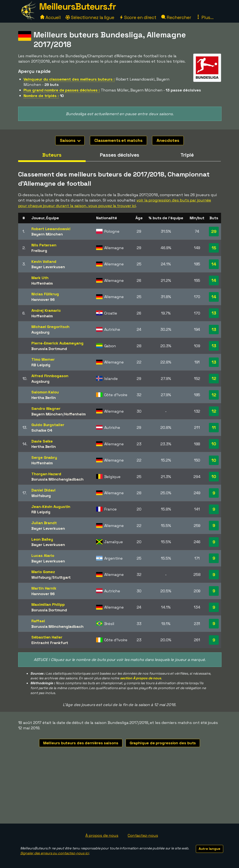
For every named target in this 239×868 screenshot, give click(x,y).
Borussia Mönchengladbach (57, 479)
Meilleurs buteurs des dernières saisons (81, 743)
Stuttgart (62, 577)
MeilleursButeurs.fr (78, 7)
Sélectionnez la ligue (90, 17)
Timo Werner (43, 359)
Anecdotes (168, 140)
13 (214, 313)
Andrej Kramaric (46, 310)
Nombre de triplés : (41, 96)
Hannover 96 (43, 299)
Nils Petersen (44, 245)
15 (214, 248)
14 (214, 264)
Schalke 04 (42, 430)
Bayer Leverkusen (48, 267)
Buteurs (52, 155)
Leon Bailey (42, 539)
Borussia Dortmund (49, 349)
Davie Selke (42, 441)
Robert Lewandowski (51, 229)
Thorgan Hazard (46, 474)
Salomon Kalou (45, 392)
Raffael (38, 621)
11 (214, 428)
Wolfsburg (41, 496)
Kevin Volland (44, 261)
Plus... (205, 17)
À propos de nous (102, 835)
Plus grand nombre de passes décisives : (62, 90)
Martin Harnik (44, 588)
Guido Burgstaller (48, 425)
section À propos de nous (141, 678)
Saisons (70, 140)
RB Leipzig (41, 365)
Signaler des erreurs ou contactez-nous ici (55, 853)
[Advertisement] (120, 791)
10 (214, 444)
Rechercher (176, 17)
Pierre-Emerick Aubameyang (57, 343)
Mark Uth (40, 278)
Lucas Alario (43, 555)
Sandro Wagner (46, 408)
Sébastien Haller (47, 637)
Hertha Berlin (44, 398)
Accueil (50, 17)
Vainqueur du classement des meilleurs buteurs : (69, 79)
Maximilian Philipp (48, 604)
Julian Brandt (44, 523)
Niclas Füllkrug (45, 294)
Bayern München (47, 234)
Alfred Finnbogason (50, 376)
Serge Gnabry (44, 457)
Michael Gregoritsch (50, 327)
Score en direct (138, 17)
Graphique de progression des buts (163, 743)
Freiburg (39, 251)
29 (214, 231)
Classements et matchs (118, 140)
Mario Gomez (43, 572)
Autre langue (210, 849)
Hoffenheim (42, 283)
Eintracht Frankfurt (50, 643)
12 (214, 378)
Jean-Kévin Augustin (51, 507)
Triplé (187, 155)
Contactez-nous (143, 835)
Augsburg (40, 332)
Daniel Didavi (43, 490)
